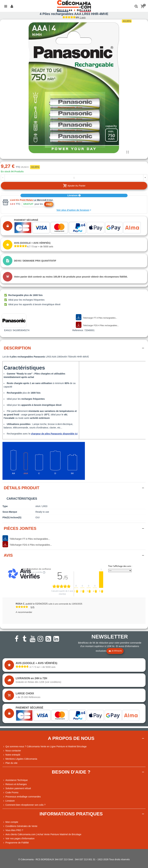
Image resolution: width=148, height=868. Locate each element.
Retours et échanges (15, 784)
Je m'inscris (115, 651)
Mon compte (10, 822)
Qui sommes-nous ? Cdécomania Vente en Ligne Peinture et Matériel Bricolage (45, 747)
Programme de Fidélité (16, 843)
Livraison (74, 195)
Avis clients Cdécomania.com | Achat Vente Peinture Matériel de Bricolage (42, 834)
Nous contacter (12, 751)
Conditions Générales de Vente (20, 826)
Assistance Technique (15, 780)
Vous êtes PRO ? (14, 830)
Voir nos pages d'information (18, 839)
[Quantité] (74, 178)
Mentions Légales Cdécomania (20, 759)
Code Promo (10, 793)
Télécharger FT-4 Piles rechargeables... (96, 317)
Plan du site (10, 763)
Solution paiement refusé (17, 788)
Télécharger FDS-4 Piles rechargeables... (97, 325)
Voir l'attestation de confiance (37, 569)
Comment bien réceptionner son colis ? (24, 805)
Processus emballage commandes (22, 797)
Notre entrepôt (11, 755)
